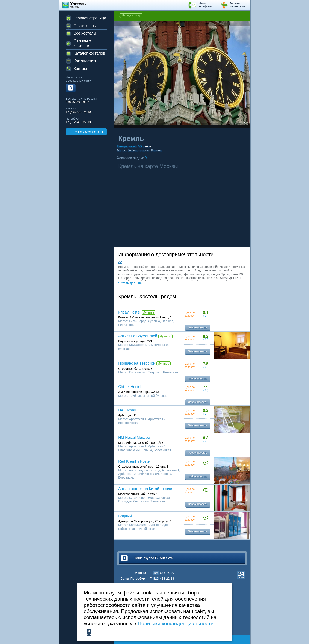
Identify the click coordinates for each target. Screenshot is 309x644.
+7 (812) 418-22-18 (78, 122)
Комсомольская (159, 345)
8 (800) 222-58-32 (77, 102)
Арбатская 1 (138, 419)
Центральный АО (129, 146)
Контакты (82, 69)
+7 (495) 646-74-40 (78, 112)
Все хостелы (85, 33)
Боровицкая (162, 450)
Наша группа (153, 558)
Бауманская (138, 345)
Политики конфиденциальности (176, 624)
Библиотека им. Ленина (145, 150)
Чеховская (170, 372)
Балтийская (137, 525)
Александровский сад (145, 470)
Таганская (158, 501)
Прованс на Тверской (137, 363)
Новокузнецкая (159, 498)
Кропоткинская (129, 423)
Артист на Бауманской (138, 336)
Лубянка (154, 321)
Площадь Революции (133, 501)
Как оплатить (85, 61)
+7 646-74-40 (161, 573)
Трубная (135, 396)
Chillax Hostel (130, 387)
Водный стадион (159, 525)
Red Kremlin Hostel (134, 461)
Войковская (126, 529)
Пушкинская (138, 372)
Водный (125, 516)
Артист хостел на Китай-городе (145, 489)
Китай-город (138, 321)
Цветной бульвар (155, 396)
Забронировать (198, 327)
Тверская (155, 372)
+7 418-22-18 (161, 579)
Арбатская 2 (157, 419)
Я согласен (89, 633)
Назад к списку (131, 15)
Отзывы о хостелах (82, 43)
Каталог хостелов (89, 53)
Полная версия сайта (86, 132)
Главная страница (90, 18)
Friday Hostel (129, 312)
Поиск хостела (87, 26)
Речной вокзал (147, 529)
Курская (124, 349)
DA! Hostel (127, 410)
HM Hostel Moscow (134, 438)
